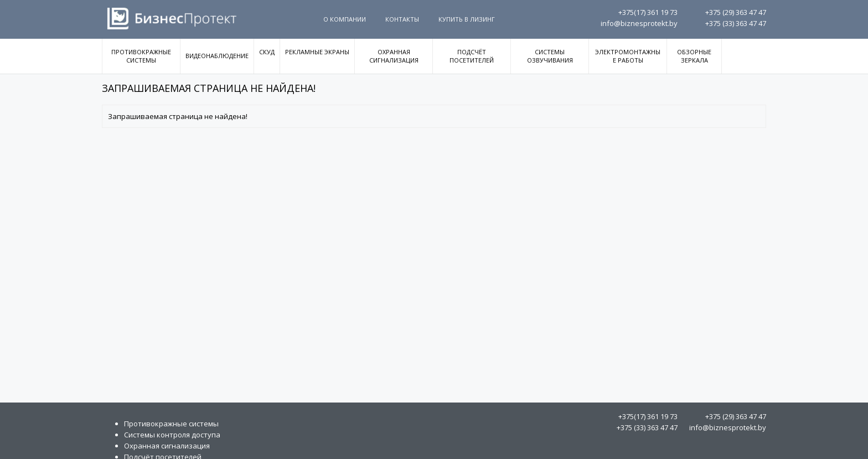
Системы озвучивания (550, 56)
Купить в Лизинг (467, 19)
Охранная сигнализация (394, 56)
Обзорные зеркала (694, 56)
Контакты (402, 19)
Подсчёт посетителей (472, 56)
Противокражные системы (141, 56)
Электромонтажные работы (628, 56)
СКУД (267, 52)
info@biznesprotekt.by (639, 23)
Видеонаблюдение (217, 56)
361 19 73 (648, 12)
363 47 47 (736, 12)
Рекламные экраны (317, 52)
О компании (345, 19)
